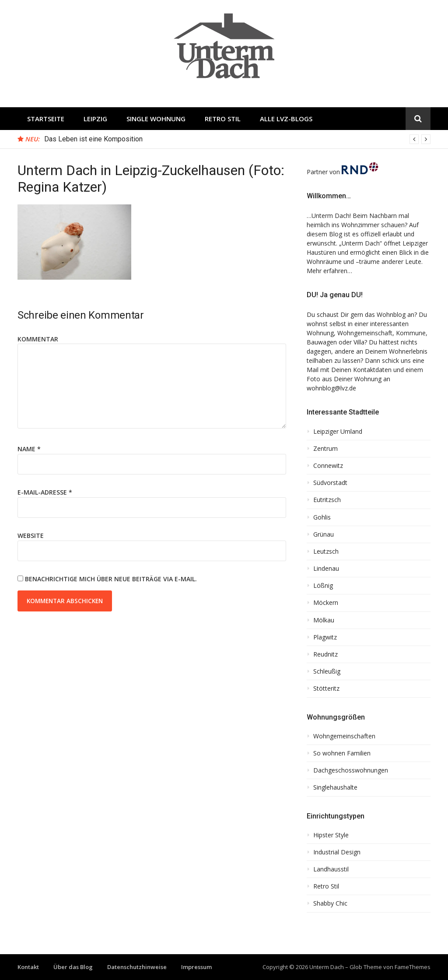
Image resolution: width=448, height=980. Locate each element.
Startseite (46, 119)
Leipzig (95, 119)
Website (31, 536)
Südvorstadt (330, 483)
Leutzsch (326, 551)
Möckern (326, 603)
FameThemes (413, 967)
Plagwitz (325, 637)
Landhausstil (331, 869)
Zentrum (325, 449)
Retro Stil (223, 119)
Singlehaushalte (335, 787)
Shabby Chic (330, 903)
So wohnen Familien (342, 753)
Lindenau (326, 569)
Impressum (196, 967)
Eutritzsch (327, 500)
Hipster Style (331, 835)
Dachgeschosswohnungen (351, 770)
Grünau (324, 534)
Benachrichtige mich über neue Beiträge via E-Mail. (111, 579)
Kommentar (38, 339)
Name (29, 449)
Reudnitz (325, 654)
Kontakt (28, 967)
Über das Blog (73, 967)
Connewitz (328, 466)
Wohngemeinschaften (344, 736)
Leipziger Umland (338, 432)
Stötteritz (326, 688)
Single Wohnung (156, 119)
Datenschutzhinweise (137, 967)
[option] (237, 139)
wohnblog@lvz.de (331, 388)
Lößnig (323, 586)
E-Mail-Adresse (45, 492)
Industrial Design (337, 852)
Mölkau (324, 620)
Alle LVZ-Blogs (286, 119)
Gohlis (322, 517)
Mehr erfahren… (329, 271)
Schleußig (327, 671)
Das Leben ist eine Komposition (93, 139)
